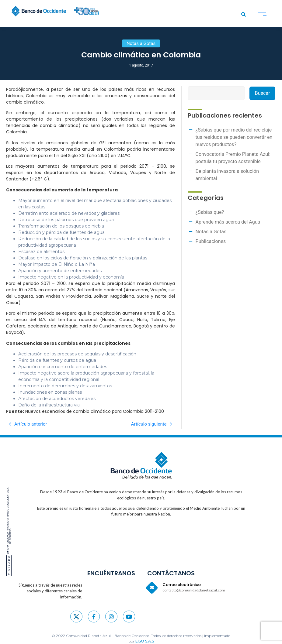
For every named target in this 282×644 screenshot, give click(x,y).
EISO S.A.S (145, 641)
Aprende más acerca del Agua (228, 222)
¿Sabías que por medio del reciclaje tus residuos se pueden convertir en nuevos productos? (234, 137)
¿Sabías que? (210, 212)
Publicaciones (211, 241)
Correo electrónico (182, 585)
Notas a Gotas (211, 232)
